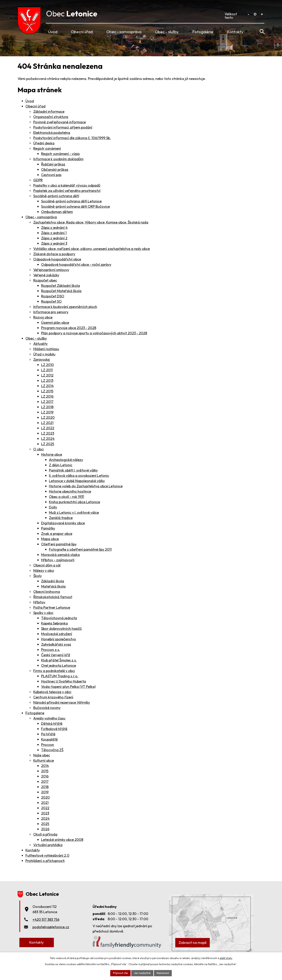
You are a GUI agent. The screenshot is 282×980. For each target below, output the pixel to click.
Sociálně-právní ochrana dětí (56, 196)
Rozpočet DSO (53, 296)
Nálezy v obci (44, 571)
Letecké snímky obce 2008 (62, 840)
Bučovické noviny (47, 708)
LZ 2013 (47, 381)
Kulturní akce (44, 760)
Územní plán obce (55, 323)
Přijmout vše (120, 973)
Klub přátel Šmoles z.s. (59, 660)
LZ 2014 (47, 386)
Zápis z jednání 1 (54, 233)
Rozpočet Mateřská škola (61, 291)
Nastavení (163, 973)
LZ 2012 (47, 375)
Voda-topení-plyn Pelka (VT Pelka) (68, 687)
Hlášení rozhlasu (46, 349)
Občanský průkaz (55, 170)
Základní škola (53, 581)
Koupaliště (49, 739)
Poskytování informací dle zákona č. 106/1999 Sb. (72, 138)
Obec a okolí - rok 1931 (66, 497)
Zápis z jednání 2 (54, 238)
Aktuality (40, 344)
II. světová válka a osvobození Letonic (79, 476)
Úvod (53, 32)
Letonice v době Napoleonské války (77, 481)
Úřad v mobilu (44, 354)
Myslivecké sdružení (57, 634)
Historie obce (52, 454)
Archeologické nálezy (66, 460)
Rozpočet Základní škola (61, 286)
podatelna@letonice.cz (51, 927)
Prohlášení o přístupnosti (45, 861)
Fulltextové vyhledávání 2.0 (47, 855)
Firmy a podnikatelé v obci (54, 671)
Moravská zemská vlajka (60, 555)
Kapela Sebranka (54, 623)
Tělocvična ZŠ (52, 750)
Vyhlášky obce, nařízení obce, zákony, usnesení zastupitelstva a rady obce (92, 249)
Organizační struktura (51, 117)
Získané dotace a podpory (54, 254)
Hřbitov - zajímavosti (58, 560)
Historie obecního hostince (70, 491)
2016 (45, 776)
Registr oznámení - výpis (60, 154)
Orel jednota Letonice (59, 665)
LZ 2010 (47, 365)
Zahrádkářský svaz (56, 644)
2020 (45, 797)
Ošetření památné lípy (59, 544)
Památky (48, 528)
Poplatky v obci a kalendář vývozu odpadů (67, 185)
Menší (248, 14)
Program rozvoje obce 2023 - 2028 (69, 328)
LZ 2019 (47, 412)
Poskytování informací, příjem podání (63, 127)
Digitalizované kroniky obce (63, 523)
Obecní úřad (82, 32)
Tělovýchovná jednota (59, 618)
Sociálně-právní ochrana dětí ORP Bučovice (75, 206)
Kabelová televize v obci (52, 692)
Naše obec (42, 755)
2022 (45, 808)
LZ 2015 (47, 391)
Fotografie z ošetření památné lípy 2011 (80, 549)
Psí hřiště (48, 734)
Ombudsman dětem (57, 212)
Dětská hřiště (52, 724)
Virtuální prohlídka (48, 845)
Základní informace (49, 111)
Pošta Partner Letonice (52, 607)
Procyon (48, 745)
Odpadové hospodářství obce (57, 259)
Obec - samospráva (124, 32)
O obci (38, 449)
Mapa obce (50, 539)
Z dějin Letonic (61, 465)
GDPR (38, 180)
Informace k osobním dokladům (58, 159)
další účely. (226, 958)
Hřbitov (39, 602)
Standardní (255, 14)
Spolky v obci (43, 613)
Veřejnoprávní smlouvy (51, 270)
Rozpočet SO (51, 301)
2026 (45, 829)
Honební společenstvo (59, 639)
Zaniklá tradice (61, 518)
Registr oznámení (47, 148)
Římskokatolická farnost (53, 597)
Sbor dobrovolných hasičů (61, 629)
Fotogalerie (203, 32)
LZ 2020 (48, 418)
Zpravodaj (42, 359)
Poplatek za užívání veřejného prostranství (67, 191)
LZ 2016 (47, 396)
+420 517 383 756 (46, 920)
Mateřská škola (53, 586)
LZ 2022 (48, 428)
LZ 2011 (47, 370)
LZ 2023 (48, 433)
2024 (45, 818)
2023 (45, 813)
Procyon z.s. (51, 650)
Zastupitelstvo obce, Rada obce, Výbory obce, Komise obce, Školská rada (91, 222)
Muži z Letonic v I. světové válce (74, 512)
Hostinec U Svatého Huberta (64, 681)
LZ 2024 (48, 439)
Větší (262, 14)
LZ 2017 (47, 402)
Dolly (53, 507)
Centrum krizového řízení (53, 697)
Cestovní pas (51, 175)
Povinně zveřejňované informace (60, 122)
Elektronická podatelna (52, 133)
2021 (45, 803)
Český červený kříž (56, 655)
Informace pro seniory (51, 312)
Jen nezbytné (142, 973)
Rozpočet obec (45, 280)
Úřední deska (44, 143)
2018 (45, 787)
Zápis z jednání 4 (54, 228)
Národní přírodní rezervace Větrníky (62, 702)
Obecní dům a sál (47, 565)
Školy (38, 576)
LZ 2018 (47, 407)
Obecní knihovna (47, 592)
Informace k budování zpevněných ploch (65, 307)
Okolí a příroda (45, 834)
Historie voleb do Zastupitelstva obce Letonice (86, 486)
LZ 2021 (47, 423)
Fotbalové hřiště (54, 729)
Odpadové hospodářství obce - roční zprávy (76, 264)
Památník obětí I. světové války (73, 470)
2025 (45, 824)
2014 (45, 766)
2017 (45, 782)
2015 (45, 771)
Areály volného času (49, 718)
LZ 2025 (48, 444)
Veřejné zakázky (46, 275)
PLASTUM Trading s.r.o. (60, 676)
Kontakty (235, 32)
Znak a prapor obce (57, 534)
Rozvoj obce (43, 317)
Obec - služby (167, 32)
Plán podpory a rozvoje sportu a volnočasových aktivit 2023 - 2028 (94, 333)
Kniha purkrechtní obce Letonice (75, 502)
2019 (45, 792)
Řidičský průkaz (53, 164)
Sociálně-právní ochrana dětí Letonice (71, 201)
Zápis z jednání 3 (54, 243)
